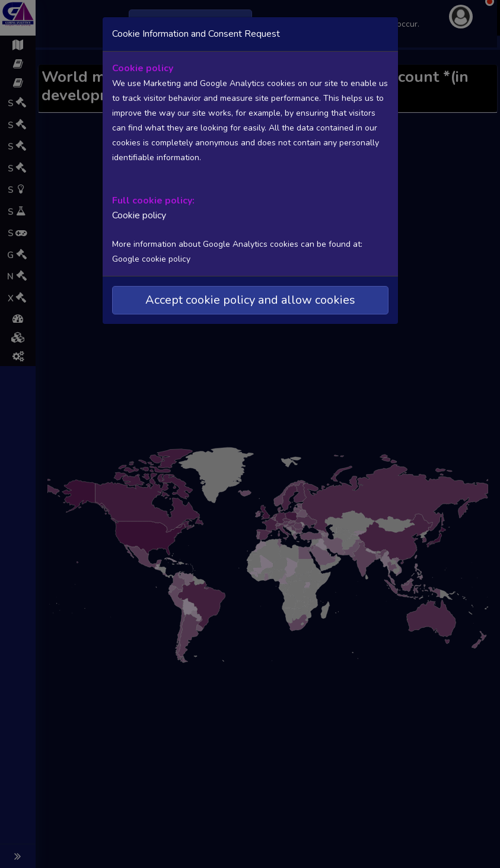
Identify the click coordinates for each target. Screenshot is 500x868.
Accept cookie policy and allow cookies (250, 300)
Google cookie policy (151, 259)
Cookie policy (139, 215)
